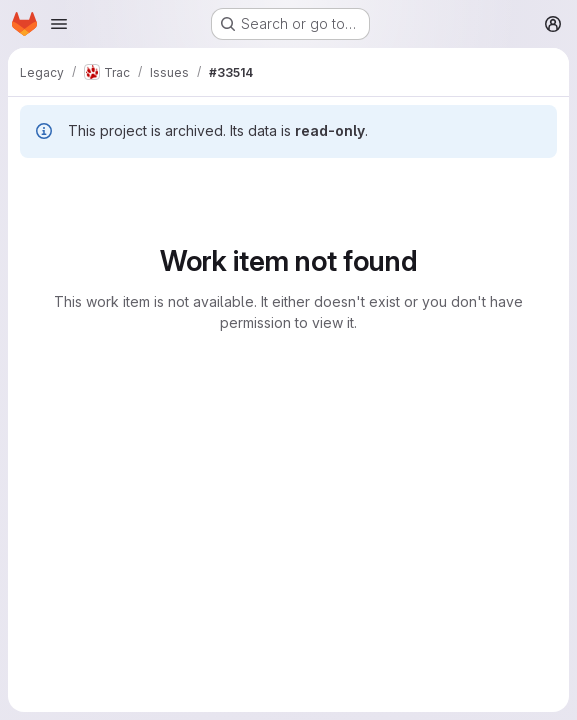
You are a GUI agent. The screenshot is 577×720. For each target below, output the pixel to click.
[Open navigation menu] (59, 24)
